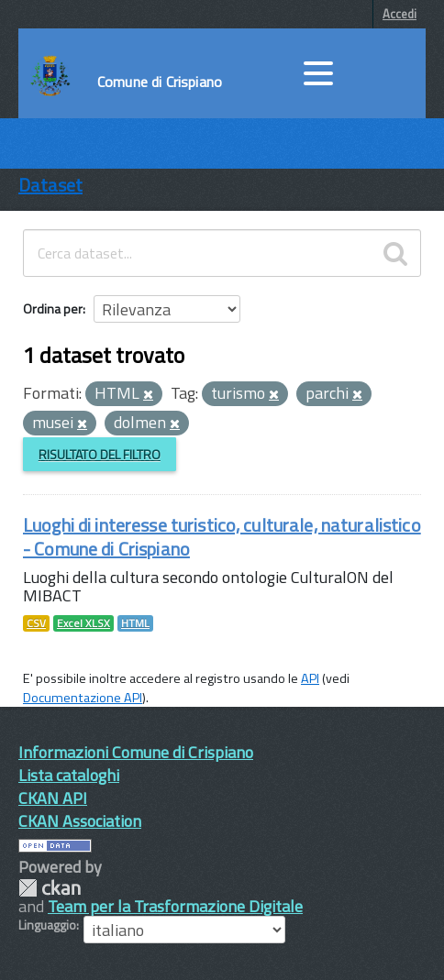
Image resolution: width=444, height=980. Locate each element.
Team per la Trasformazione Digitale (175, 906)
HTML (135, 623)
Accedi (400, 14)
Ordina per (53, 308)
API (310, 678)
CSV (36, 623)
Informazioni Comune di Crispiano (136, 752)
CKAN (50, 888)
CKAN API (53, 798)
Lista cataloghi (69, 775)
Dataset (50, 185)
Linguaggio (47, 925)
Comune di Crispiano (160, 82)
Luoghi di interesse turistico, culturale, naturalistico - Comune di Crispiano (222, 537)
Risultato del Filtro (100, 454)
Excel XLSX (83, 623)
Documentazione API (83, 698)
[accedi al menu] (318, 73)
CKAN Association (80, 821)
